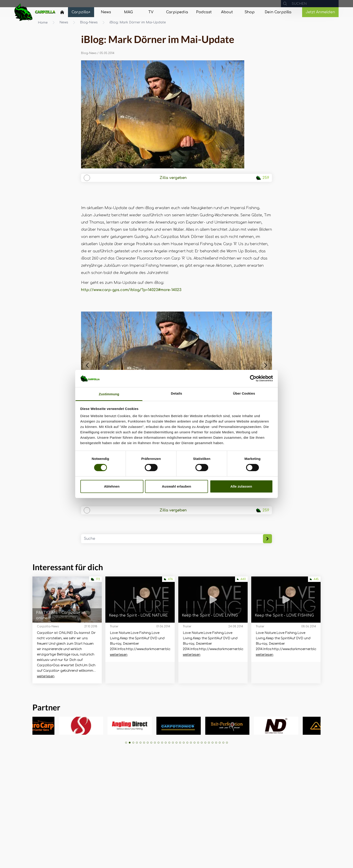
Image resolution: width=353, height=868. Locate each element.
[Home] (62, 12)
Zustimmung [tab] (109, 394)
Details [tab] (176, 393)
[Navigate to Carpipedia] (177, 12)
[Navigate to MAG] (128, 12)
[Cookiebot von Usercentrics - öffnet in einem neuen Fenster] (253, 378)
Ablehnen (112, 486)
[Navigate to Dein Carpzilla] (278, 12)
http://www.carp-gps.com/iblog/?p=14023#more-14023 (131, 290)
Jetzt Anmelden (320, 12)
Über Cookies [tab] (244, 393)
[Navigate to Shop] (249, 12)
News (64, 22)
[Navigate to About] (227, 12)
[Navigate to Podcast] (204, 12)
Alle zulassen (241, 486)
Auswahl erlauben (176, 486)
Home (43, 23)
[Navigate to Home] (62, 13)
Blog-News (89, 22)
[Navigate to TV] (151, 12)
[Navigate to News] (106, 12)
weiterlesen (46, 676)
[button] (87, 365)
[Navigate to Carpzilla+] (81, 12)
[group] (54, 726)
